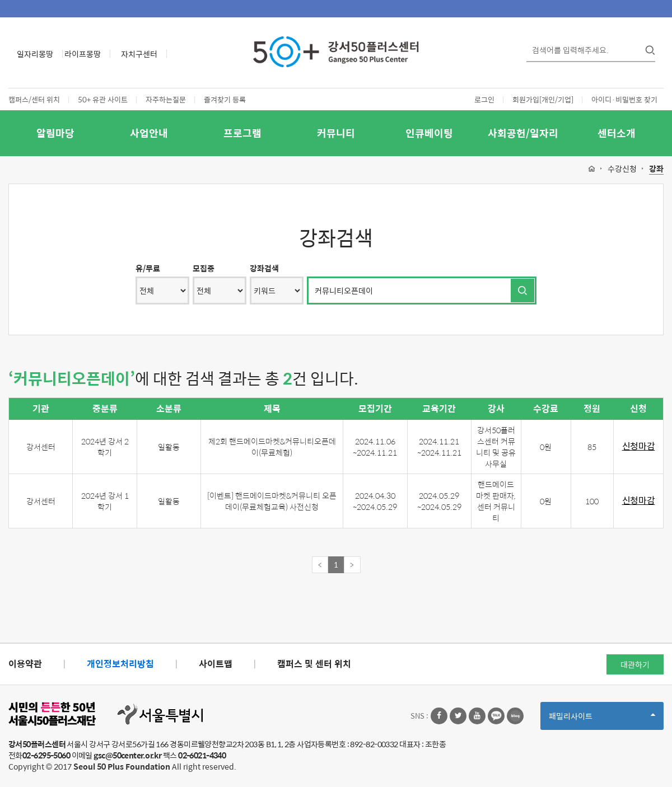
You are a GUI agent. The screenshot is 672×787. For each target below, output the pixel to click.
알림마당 (55, 133)
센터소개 (617, 133)
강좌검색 (264, 268)
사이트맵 (216, 664)
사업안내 (149, 133)
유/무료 (148, 268)
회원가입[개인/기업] (543, 99)
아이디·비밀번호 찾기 (624, 99)
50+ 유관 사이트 (103, 99)
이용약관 (25, 664)
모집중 (204, 268)
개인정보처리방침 (120, 664)
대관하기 (635, 664)
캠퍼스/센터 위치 (34, 99)
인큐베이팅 (429, 133)
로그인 (484, 99)
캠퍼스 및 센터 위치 (314, 664)
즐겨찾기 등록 (225, 99)
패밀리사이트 (602, 720)
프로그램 (242, 133)
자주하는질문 (166, 99)
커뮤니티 (336, 133)
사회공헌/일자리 (523, 133)
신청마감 (639, 446)
